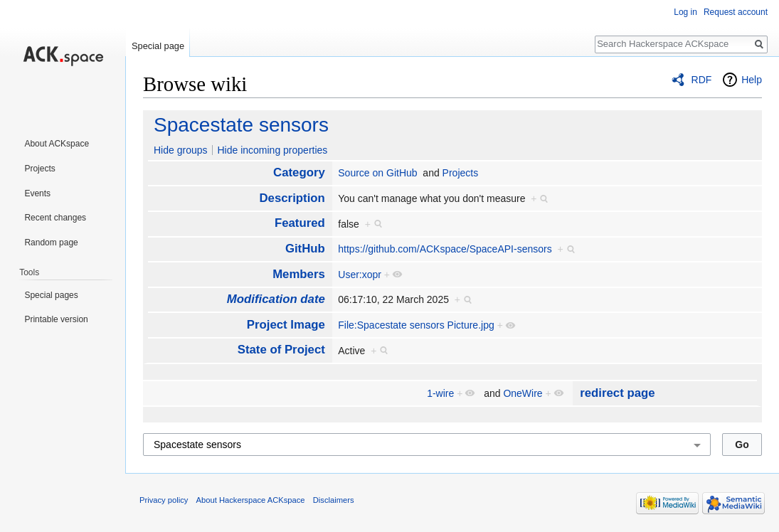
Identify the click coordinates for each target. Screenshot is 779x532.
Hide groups (181, 150)
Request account (736, 12)
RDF (702, 80)
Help (752, 80)
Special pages (51, 295)
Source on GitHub (377, 173)
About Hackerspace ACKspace (251, 500)
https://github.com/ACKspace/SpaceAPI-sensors (445, 249)
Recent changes (55, 218)
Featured (300, 223)
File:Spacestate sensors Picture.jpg (416, 325)
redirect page (617, 393)
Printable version (56, 319)
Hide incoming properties (272, 150)
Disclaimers (334, 500)
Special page (158, 46)
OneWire (523, 393)
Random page (51, 243)
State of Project (281, 350)
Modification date (276, 299)
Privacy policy (164, 500)
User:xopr (360, 275)
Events (37, 193)
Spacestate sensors (241, 125)
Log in (685, 12)
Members (299, 274)
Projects (461, 173)
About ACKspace (57, 144)
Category (299, 172)
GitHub (305, 249)
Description (292, 198)
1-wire (440, 393)
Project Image (286, 325)
